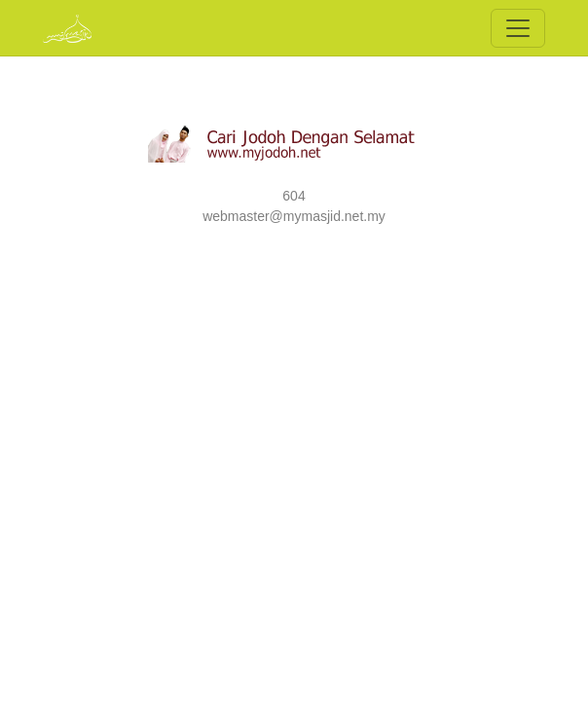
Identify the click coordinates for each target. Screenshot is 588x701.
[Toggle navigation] (518, 28)
